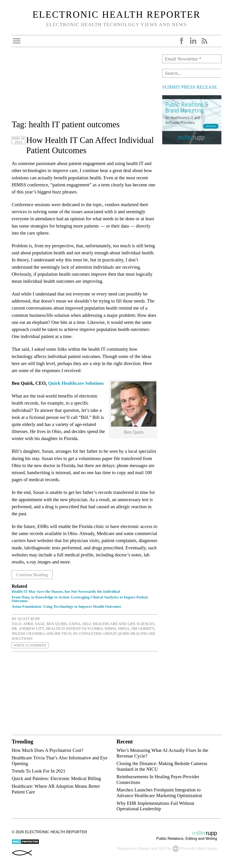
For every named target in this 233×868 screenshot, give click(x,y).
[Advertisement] (85, 86)
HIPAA (124, 629)
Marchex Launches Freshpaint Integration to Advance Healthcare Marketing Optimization (159, 793)
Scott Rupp (29, 619)
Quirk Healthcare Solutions (76, 383)
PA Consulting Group (94, 633)
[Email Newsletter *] (192, 59)
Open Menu (17, 41)
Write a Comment (32, 645)
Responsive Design (134, 848)
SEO (162, 848)
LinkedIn (193, 41)
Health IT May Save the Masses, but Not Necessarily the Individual (66, 591)
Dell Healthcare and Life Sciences (118, 624)
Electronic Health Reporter (117, 15)
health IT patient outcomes (74, 629)
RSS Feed (204, 41)
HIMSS (110, 629)
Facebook (182, 41)
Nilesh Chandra (28, 633)
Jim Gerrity (143, 629)
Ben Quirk (57, 624)
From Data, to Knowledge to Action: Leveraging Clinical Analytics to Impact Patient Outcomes (80, 599)
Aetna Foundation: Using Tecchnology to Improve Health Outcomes (66, 607)
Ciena (75, 624)
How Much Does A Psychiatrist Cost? (47, 750)
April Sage (34, 624)
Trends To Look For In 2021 (38, 771)
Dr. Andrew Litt (28, 629)
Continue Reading (34, 574)
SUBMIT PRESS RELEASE (190, 87)
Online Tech (59, 633)
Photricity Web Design (199, 848)
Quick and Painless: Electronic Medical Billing (56, 778)
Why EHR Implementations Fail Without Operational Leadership (155, 806)
